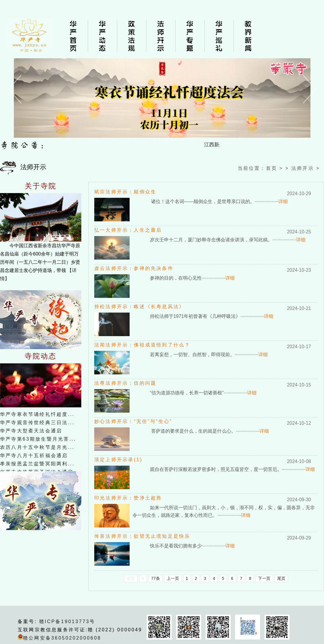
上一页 (173, 578)
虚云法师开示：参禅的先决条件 (134, 268)
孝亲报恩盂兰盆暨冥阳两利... (37, 464)
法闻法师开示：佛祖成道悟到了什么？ (142, 345)
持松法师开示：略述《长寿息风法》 (139, 307)
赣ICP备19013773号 (67, 621)
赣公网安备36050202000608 (62, 638)
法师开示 (303, 168)
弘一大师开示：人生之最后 (128, 230)
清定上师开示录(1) (118, 460)
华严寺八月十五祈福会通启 (34, 455)
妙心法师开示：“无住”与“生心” (133, 421)
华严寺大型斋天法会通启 (31, 431)
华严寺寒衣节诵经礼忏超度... (37, 414)
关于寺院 (41, 186)
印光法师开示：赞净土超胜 (128, 498)
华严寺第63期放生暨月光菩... (38, 439)
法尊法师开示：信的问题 (125, 383)
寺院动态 (41, 356)
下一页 (264, 578)
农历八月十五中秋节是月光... (37, 447)
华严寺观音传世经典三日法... (37, 423)
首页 (272, 168)
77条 (156, 578)
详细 (283, 201)
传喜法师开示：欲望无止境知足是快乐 (142, 536)
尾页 (281, 578)
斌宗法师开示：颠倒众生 (125, 192)
